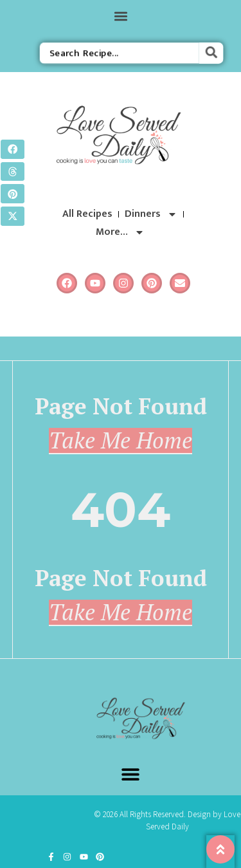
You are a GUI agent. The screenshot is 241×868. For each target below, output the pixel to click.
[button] (121, 16)
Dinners (151, 214)
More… (120, 232)
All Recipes (87, 214)
